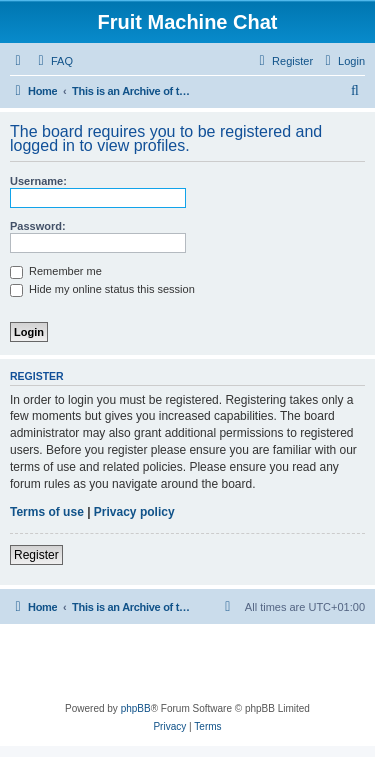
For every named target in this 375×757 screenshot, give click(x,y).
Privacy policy (134, 512)
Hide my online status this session (102, 289)
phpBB (136, 708)
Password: (38, 226)
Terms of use (47, 512)
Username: (38, 181)
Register (36, 555)
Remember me (56, 271)
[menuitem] (53, 61)
